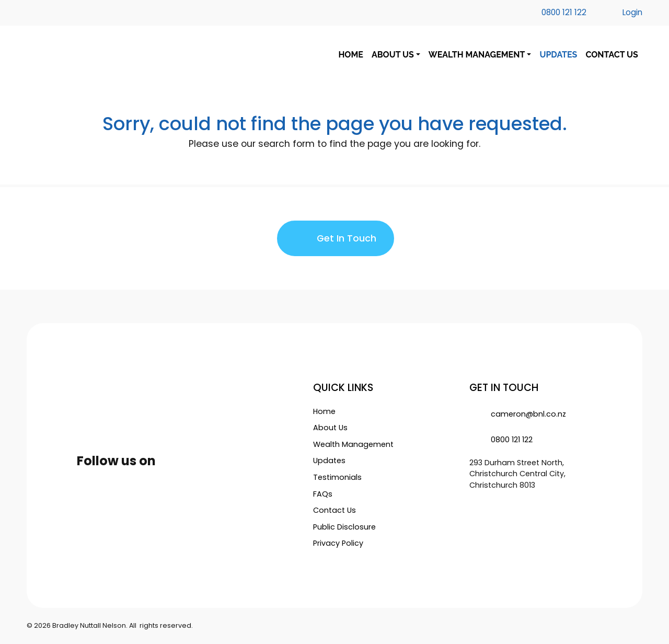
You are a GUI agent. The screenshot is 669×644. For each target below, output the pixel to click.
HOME (350, 55)
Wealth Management (353, 444)
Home (324, 411)
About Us (330, 428)
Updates (329, 461)
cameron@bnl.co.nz (518, 414)
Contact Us (334, 510)
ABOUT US (393, 55)
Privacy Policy (338, 543)
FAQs (323, 494)
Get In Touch (336, 239)
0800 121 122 (501, 440)
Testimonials (337, 477)
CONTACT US (612, 55)
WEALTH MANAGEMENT (477, 55)
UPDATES (558, 55)
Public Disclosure (344, 527)
